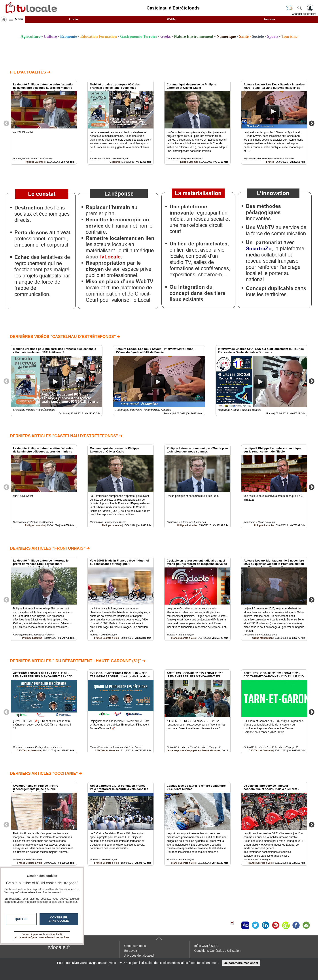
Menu (19, 19)
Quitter (21, 919)
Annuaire (269, 19)
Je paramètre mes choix (241, 963)
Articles (74, 19)
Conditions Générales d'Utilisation (218, 951)
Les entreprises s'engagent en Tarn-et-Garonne (193, 750)
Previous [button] (6, 123)
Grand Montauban (262, 638)
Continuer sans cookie (59, 919)
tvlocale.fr (59, 947)
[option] (44, 123)
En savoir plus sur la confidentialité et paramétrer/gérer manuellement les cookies (42, 936)
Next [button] (312, 123)
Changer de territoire (304, 14)
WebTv (171, 19)
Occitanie (115, 162)
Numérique (226, 36)
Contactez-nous (135, 946)
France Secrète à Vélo (106, 638)
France (270, 162)
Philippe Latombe (35, 162)
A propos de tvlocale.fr (140, 955)
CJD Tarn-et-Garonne (29, 750)
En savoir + (132, 951)
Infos (206, 946)
